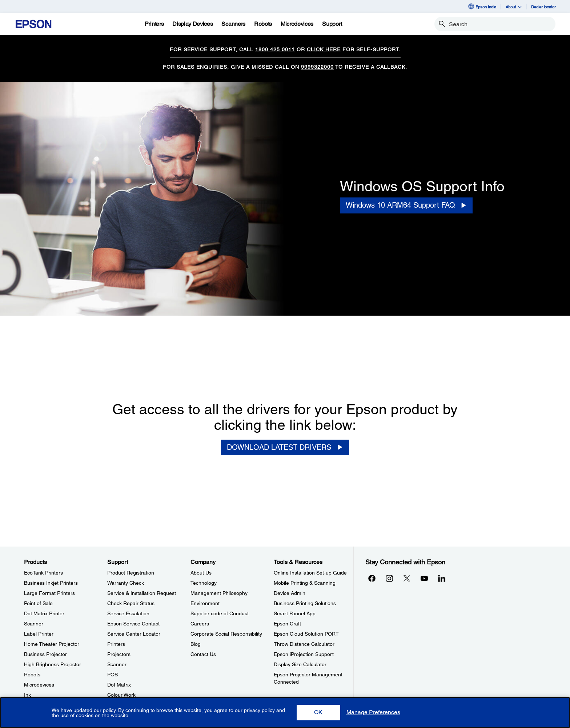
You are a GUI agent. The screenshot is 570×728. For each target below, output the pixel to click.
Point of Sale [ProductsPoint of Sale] (38, 603)
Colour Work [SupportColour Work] (121, 695)
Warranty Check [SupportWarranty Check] (126, 583)
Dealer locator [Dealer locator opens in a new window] (543, 7)
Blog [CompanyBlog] (196, 644)
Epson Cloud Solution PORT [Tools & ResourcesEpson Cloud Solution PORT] (306, 634)
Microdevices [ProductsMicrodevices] (39, 685)
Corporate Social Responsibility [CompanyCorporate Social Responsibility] (226, 634)
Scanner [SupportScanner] (117, 664)
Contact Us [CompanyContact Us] (203, 654)
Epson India (482, 7)
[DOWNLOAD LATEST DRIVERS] (285, 447)
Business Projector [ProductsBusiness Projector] (45, 654)
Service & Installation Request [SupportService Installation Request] (142, 593)
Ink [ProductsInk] (27, 695)
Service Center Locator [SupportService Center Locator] (134, 634)
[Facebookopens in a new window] (372, 578)
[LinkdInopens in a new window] (442, 578)
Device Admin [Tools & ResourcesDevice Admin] (290, 593)
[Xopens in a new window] (407, 578)
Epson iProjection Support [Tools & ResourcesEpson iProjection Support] (304, 654)
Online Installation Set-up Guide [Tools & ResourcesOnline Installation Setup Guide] (310, 573)
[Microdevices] (297, 24)
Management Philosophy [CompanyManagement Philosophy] (219, 593)
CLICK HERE (324, 49)
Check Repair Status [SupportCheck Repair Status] (131, 603)
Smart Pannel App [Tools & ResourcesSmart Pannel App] (295, 613)
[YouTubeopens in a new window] (424, 578)
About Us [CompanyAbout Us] (201, 573)
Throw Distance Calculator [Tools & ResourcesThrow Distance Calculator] (304, 644)
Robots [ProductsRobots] (32, 675)
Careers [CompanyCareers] (200, 624)
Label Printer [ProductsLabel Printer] (39, 634)
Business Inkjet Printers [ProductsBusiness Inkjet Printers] (51, 583)
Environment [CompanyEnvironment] (205, 603)
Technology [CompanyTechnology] (204, 583)
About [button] (514, 7)
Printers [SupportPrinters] (116, 644)
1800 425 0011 (275, 49)
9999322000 (317, 67)
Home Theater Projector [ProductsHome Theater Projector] (52, 644)
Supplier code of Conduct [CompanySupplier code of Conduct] (220, 613)
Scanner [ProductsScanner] (34, 624)
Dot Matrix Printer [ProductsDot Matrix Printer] (44, 613)
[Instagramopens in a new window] (389, 578)
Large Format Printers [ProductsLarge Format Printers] (49, 593)
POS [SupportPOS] (113, 675)
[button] (318, 713)
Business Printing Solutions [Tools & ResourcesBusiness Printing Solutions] (305, 603)
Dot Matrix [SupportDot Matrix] (119, 685)
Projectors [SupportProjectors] (119, 654)
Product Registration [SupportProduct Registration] (131, 573)
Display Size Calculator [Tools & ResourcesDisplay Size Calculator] (300, 664)
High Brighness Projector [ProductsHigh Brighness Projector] (53, 664)
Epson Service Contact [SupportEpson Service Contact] (133, 624)
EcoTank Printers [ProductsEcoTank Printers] (43, 573)
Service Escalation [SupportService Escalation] (128, 613)
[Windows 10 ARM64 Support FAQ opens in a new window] (406, 205)
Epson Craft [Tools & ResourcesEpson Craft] (287, 624)
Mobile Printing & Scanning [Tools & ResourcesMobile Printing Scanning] (305, 583)
